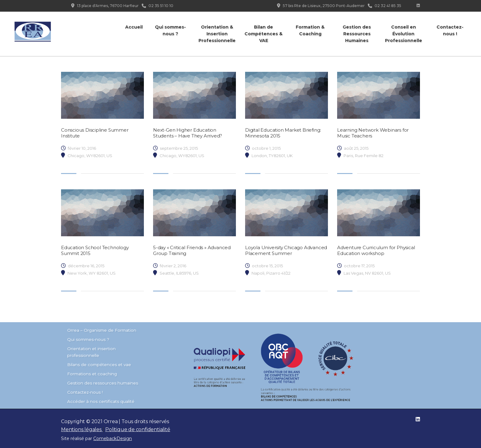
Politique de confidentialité (138, 429)
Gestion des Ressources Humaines (357, 34)
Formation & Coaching (310, 30)
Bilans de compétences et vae (99, 365)
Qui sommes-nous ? (170, 30)
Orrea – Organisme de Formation (102, 330)
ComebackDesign (113, 438)
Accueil (134, 27)
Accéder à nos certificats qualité (101, 401)
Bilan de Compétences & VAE (264, 34)
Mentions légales (82, 429)
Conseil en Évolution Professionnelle (404, 34)
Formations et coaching (92, 374)
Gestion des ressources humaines (103, 383)
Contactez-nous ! (450, 30)
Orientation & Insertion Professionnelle (217, 34)
